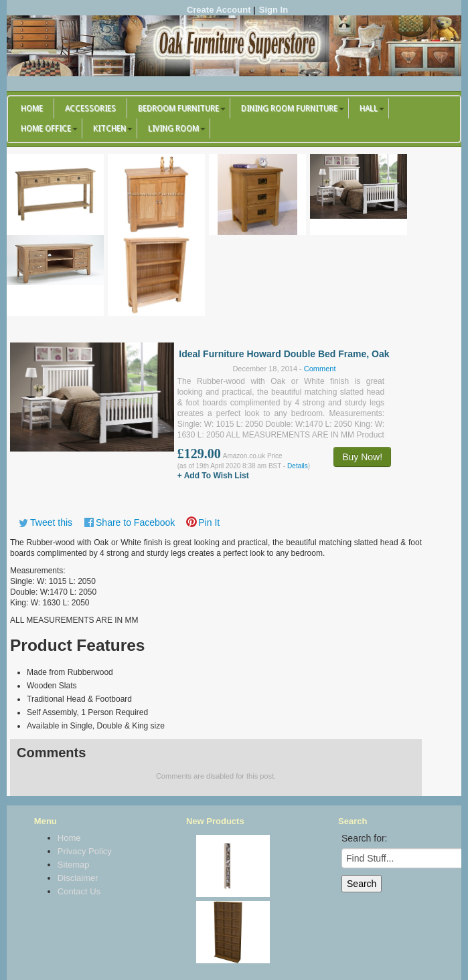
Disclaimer (78, 878)
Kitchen (109, 128)
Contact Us (79, 891)
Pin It (209, 522)
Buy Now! (362, 457)
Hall (369, 108)
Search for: (364, 838)
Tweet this (51, 522)
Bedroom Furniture (178, 108)
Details (298, 466)
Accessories (90, 108)
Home (32, 108)
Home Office (46, 128)
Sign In (274, 10)
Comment (320, 369)
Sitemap (74, 865)
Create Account (219, 10)
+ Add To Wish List (213, 476)
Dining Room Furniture (289, 108)
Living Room (173, 128)
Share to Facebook (135, 522)
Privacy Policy (85, 851)
